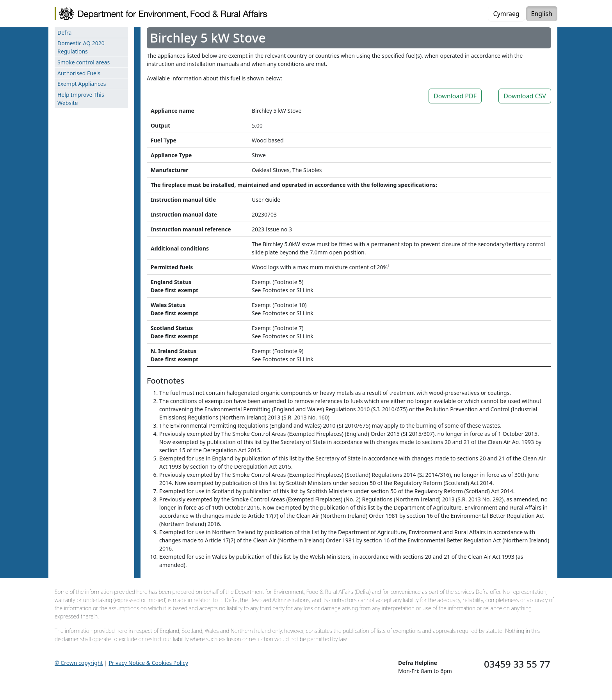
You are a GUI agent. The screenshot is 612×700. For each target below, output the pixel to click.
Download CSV (525, 96)
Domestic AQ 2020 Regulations (81, 47)
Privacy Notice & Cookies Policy (149, 663)
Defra (64, 33)
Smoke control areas (84, 62)
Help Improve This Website (81, 99)
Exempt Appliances (82, 84)
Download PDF (455, 96)
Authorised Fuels (79, 73)
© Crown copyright (79, 663)
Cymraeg (506, 14)
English (542, 14)
